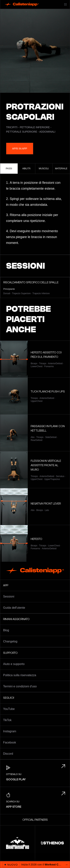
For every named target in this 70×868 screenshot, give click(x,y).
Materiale (61, 169)
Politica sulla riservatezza (20, 675)
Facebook (10, 742)
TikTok (7, 720)
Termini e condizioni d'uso (20, 686)
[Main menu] (65, 4)
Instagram (10, 731)
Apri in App (20, 149)
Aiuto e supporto (14, 664)
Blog (6, 630)
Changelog (10, 641)
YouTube (9, 709)
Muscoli (44, 169)
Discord (8, 754)
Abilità (26, 169)
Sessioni (9, 596)
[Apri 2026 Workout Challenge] (35, 865)
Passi (9, 169)
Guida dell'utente (14, 608)
